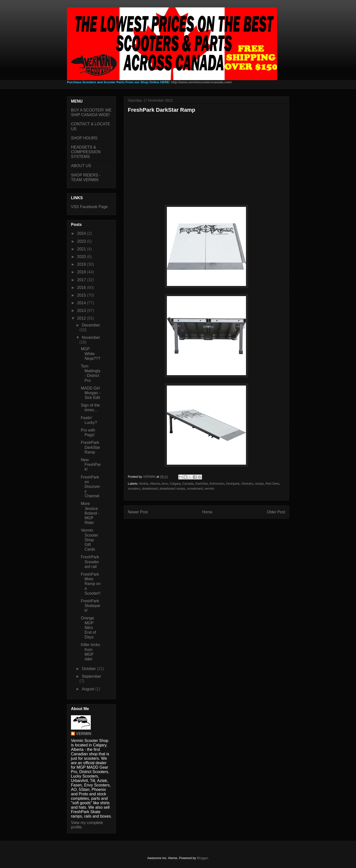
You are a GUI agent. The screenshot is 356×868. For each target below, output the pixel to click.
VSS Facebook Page (89, 207)
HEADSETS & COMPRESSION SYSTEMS (86, 152)
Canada (188, 484)
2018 (82, 272)
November (91, 337)
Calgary (175, 484)
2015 (82, 295)
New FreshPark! (91, 465)
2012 (82, 318)
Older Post (276, 512)
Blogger (202, 858)
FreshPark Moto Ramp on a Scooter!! (91, 584)
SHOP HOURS (84, 138)
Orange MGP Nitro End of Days (88, 628)
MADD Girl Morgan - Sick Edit (91, 393)
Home (207, 512)
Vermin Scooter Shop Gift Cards (89, 540)
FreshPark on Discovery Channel (90, 487)
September (91, 676)
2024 (82, 233)
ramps (259, 484)
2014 (82, 303)
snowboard (195, 488)
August (89, 689)
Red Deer (272, 484)
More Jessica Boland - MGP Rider (90, 513)
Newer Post (138, 512)
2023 (82, 241)
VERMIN (84, 734)
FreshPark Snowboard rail (90, 562)
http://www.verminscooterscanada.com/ (201, 82)
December (91, 325)
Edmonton (217, 484)
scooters (134, 488)
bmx (165, 484)
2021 (82, 249)
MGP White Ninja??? (90, 354)
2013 (82, 311)
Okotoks (247, 484)
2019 (82, 264)
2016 (82, 288)
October (89, 669)
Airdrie (144, 484)
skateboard (150, 488)
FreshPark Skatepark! (91, 606)
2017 (82, 280)
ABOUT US (81, 166)
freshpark (233, 484)
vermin (209, 488)
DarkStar (202, 484)
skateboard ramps (172, 488)
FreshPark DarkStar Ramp (90, 447)
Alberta (155, 484)
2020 (82, 257)
